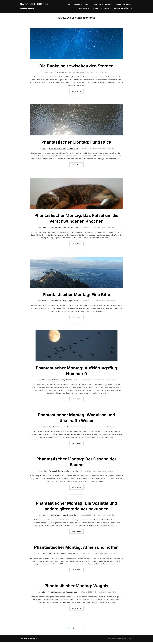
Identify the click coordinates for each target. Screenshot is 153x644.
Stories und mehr (124, 4)
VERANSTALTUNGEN (103, 4)
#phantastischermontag (57, 150)
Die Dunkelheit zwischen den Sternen (76, 68)
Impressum (106, 8)
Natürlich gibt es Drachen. (34, 6)
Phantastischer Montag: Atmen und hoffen (76, 549)
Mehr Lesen (78, 93)
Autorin (88, 4)
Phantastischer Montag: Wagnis (76, 587)
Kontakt (95, 8)
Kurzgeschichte (61, 74)
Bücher (78, 4)
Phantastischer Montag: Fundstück (76, 144)
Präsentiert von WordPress (28, 640)
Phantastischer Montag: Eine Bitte (76, 296)
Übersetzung (84, 8)
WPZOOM (130, 640)
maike (51, 74)
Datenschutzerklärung (123, 8)
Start (69, 4)
